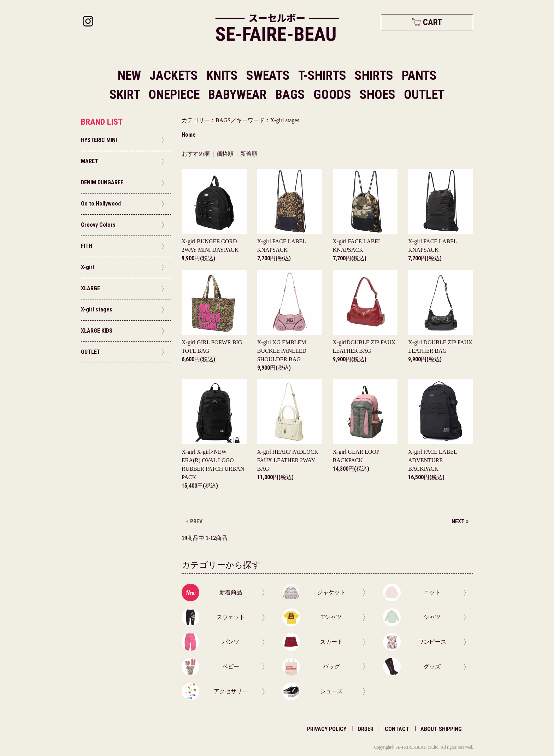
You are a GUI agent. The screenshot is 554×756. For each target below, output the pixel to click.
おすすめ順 (196, 154)
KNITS (223, 76)
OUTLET (424, 95)
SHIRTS (375, 76)
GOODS (334, 95)
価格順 (225, 154)
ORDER (366, 729)
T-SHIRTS (324, 76)
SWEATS (269, 76)
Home (189, 135)
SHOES (379, 95)
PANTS (419, 76)
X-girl (282, 351)
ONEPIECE (175, 95)
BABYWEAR (239, 95)
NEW (129, 76)
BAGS (291, 95)
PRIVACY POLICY (327, 729)
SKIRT (126, 95)
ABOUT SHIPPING (441, 729)
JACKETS (175, 76)
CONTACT (397, 729)
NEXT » (460, 521)
